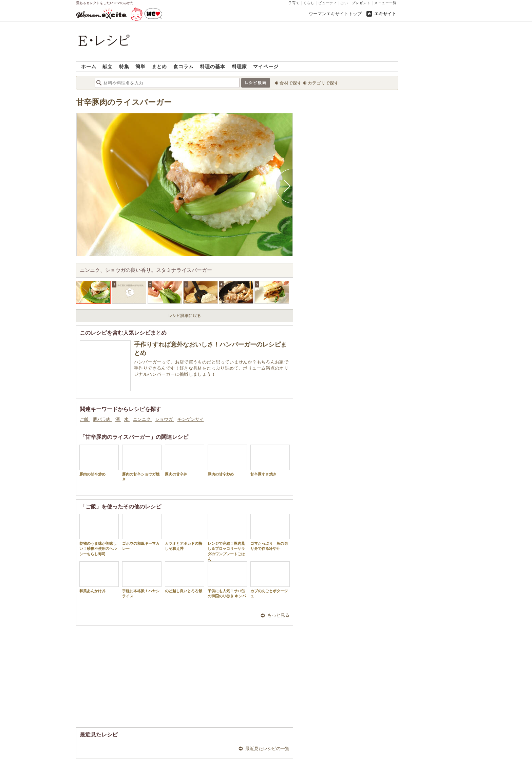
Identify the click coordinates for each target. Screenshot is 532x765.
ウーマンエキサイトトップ (335, 14)
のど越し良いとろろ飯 (185, 577)
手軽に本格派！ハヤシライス (142, 580)
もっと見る (278, 615)
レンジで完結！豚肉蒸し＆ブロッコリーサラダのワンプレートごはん (227, 537)
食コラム (184, 66)
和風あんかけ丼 (99, 577)
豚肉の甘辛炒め (99, 460)
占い (344, 3)
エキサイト (385, 14)
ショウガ (164, 419)
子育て (294, 3)
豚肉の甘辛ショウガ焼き (142, 463)
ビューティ (328, 3)
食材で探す (291, 83)
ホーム (89, 66)
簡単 (140, 66)
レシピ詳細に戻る (185, 316)
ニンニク (142, 419)
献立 (108, 66)
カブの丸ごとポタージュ (270, 580)
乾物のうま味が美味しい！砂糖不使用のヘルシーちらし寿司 (99, 535)
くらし (309, 3)
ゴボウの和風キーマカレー (142, 532)
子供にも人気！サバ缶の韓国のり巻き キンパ (227, 580)
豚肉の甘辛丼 (185, 460)
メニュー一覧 (385, 3)
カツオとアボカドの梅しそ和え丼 (185, 532)
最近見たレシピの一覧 (267, 749)
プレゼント (361, 3)
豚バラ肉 (102, 419)
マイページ (266, 66)
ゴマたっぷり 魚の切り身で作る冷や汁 (270, 532)
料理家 (239, 66)
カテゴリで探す (323, 83)
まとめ (159, 66)
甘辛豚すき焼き (270, 460)
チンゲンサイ (191, 419)
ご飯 (85, 419)
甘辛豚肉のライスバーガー (124, 102)
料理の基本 (213, 66)
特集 (124, 66)
